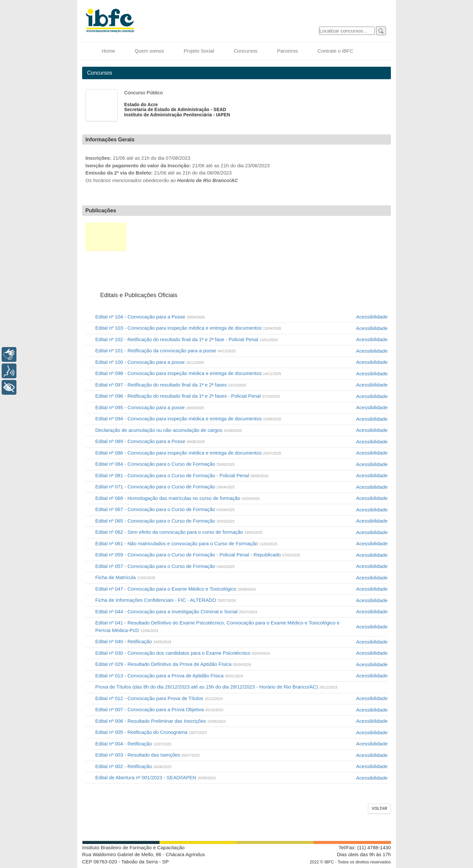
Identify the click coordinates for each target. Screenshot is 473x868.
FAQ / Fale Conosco (104, 267)
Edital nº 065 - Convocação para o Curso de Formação (165, 521)
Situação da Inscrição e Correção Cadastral (186, 237)
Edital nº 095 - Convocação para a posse (150, 407)
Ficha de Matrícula (125, 577)
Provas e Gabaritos (263, 237)
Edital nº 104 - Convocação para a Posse (150, 317)
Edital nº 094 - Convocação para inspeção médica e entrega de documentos (188, 419)
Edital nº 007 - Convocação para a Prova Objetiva (159, 709)
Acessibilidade (372, 317)
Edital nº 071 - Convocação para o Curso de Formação (165, 487)
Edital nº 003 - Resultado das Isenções (147, 755)
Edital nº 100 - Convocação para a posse (150, 362)
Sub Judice (363, 237)
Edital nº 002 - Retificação (133, 766)
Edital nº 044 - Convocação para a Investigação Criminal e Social (176, 611)
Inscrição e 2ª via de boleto (146, 237)
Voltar (379, 809)
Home (108, 51)
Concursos (246, 51)
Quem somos (149, 51)
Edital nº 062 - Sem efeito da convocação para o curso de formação (179, 532)
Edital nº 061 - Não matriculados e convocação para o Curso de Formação (186, 543)
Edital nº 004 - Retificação (133, 744)
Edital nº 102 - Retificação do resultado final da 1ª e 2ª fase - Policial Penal (186, 339)
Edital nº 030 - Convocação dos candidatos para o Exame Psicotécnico (183, 653)
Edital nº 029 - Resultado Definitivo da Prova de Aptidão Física (173, 664)
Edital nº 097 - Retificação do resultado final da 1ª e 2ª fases (171, 385)
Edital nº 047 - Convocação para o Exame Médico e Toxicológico (176, 589)
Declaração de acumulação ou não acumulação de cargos (169, 430)
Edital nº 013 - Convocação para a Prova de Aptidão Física (169, 676)
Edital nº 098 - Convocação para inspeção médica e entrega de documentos (188, 373)
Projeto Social (199, 51)
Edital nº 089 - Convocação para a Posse (150, 441)
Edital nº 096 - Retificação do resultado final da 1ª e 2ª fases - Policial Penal (188, 396)
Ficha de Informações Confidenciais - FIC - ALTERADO (165, 600)
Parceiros (287, 51)
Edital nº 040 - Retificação (133, 641)
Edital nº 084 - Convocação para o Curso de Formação (165, 464)
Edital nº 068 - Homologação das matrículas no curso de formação (178, 498)
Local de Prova (226, 237)
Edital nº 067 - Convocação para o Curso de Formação (165, 509)
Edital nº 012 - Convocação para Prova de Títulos (159, 698)
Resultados (298, 237)
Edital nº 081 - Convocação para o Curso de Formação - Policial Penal (182, 475)
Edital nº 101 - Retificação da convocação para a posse (165, 351)
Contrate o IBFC (335, 51)
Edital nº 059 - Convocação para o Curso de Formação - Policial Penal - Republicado (198, 555)
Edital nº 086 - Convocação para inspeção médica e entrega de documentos (188, 453)
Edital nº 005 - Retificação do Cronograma (151, 732)
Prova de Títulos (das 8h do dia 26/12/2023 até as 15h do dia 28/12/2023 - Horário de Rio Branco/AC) (216, 687)
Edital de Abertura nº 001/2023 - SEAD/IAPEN (156, 777)
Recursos (330, 237)
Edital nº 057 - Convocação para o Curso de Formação (165, 566)
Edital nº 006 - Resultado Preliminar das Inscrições (160, 721)
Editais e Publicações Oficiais (106, 237)
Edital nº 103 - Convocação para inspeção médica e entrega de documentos (188, 328)
